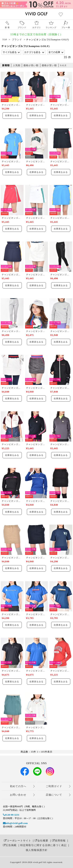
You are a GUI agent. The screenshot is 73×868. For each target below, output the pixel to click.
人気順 (17, 65)
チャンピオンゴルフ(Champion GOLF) (12, 105)
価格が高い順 (31, 65)
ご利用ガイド (54, 786)
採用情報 (59, 841)
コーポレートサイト (18, 841)
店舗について (54, 795)
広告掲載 (10, 845)
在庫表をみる (12, 115)
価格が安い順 (49, 65)
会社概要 (41, 841)
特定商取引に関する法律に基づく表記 (43, 845)
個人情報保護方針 (37, 850)
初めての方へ (18, 786)
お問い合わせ (18, 795)
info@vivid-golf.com (15, 823)
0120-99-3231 (11, 815)
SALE (63, 65)
